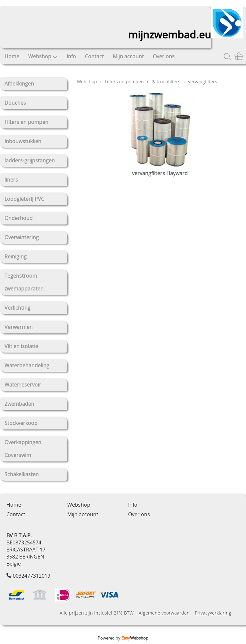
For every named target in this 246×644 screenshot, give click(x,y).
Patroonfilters (166, 82)
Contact (94, 56)
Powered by (123, 638)
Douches (15, 103)
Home (12, 56)
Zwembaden (19, 404)
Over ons (164, 56)
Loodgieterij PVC (24, 199)
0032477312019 (32, 576)
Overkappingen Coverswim (23, 449)
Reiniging (16, 257)
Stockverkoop (21, 423)
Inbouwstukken (23, 141)
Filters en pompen (26, 122)
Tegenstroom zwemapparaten (24, 282)
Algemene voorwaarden (164, 613)
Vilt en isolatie (21, 346)
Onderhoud (19, 218)
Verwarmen (19, 327)
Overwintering (22, 237)
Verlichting (17, 308)
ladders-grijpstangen (30, 160)
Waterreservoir (23, 385)
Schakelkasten (22, 474)
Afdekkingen (19, 84)
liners (11, 180)
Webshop (43, 56)
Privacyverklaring (213, 613)
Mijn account (128, 56)
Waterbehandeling (27, 365)
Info (71, 56)
